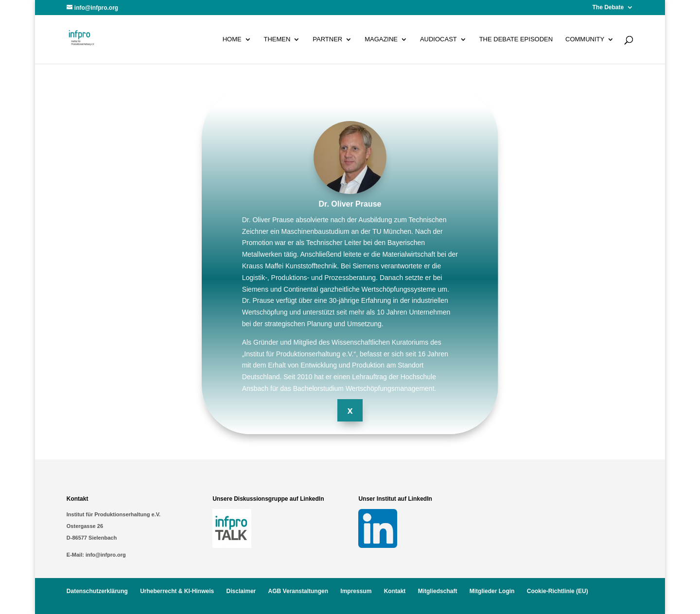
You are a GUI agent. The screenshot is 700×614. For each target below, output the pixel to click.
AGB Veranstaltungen (298, 591)
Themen (277, 39)
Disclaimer (241, 591)
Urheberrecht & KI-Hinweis (177, 591)
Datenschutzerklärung (97, 591)
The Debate (608, 8)
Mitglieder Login (492, 591)
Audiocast (438, 39)
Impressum (356, 591)
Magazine (381, 39)
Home (232, 39)
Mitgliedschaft (438, 591)
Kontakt (395, 591)
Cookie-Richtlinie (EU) (558, 591)
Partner (327, 39)
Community (585, 39)
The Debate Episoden (516, 39)
